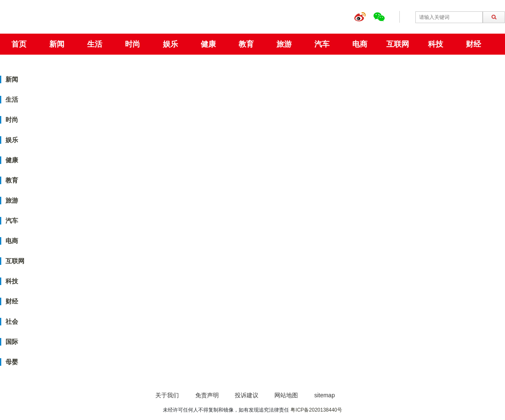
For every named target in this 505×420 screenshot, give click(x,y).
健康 (208, 44)
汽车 (322, 44)
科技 (436, 44)
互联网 (398, 44)
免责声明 (207, 395)
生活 (95, 44)
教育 (246, 44)
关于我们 (167, 395)
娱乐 (170, 44)
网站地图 (286, 395)
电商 (360, 44)
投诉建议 (247, 395)
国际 (12, 342)
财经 (473, 44)
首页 (19, 44)
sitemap (325, 395)
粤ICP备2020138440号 (316, 410)
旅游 (284, 44)
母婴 (12, 362)
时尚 (133, 44)
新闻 (57, 44)
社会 (12, 321)
